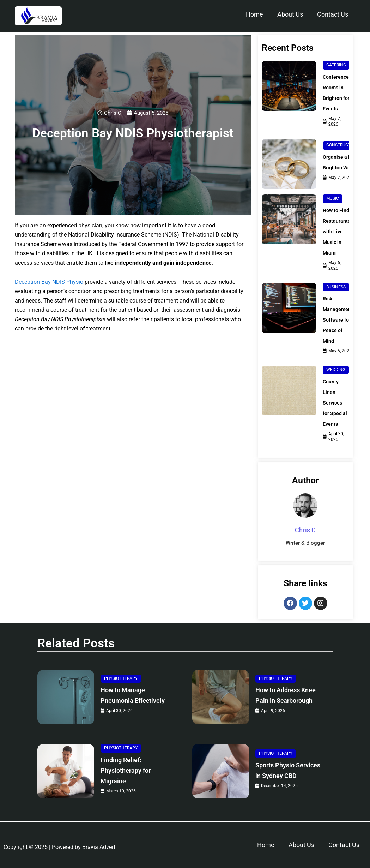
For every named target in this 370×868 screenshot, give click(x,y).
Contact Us (333, 14)
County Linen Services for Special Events (334, 397)
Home (254, 14)
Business (336, 276)
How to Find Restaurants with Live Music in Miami (338, 226)
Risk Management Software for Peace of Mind (340, 308)
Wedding (336, 358)
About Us (290, 14)
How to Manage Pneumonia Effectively (128, 696)
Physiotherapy (121, 673)
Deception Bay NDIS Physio (49, 282)
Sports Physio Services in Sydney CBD (288, 771)
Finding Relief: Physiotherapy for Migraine (131, 771)
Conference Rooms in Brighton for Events (338, 93)
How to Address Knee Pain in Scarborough (283, 696)
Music (333, 193)
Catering (336, 65)
